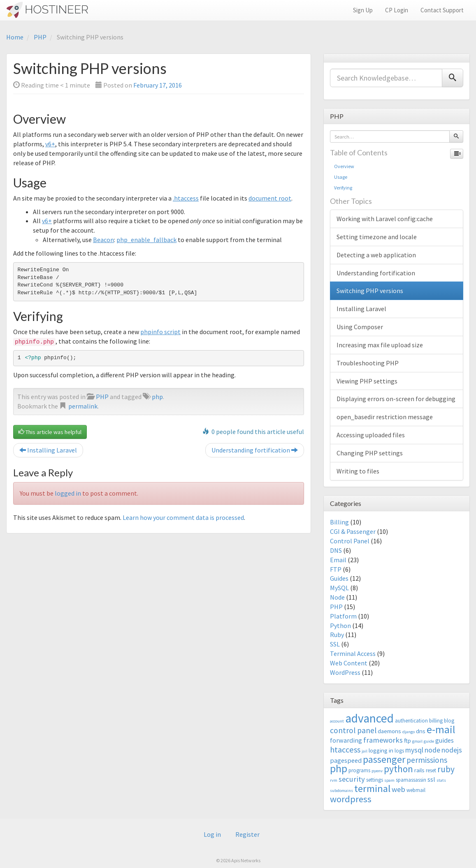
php (157, 397)
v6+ (50, 144)
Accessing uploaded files (371, 435)
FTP (336, 569)
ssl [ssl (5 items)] (431, 779)
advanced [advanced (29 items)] (369, 718)
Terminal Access (353, 653)
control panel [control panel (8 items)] (353, 730)
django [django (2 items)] (409, 732)
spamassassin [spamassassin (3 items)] (411, 780)
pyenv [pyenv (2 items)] (377, 771)
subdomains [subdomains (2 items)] (341, 791)
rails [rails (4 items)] (419, 770)
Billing (339, 522)
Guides (339, 578)
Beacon (103, 240)
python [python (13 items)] (398, 769)
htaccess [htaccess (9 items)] (345, 750)
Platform (343, 616)
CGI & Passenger (353, 531)
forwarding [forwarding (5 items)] (346, 740)
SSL (335, 644)
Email (338, 560)
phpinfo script (160, 332)
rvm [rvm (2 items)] (334, 780)
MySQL (339, 588)
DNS (336, 550)
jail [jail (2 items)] (365, 751)
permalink (83, 406)
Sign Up (363, 10)
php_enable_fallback (146, 240)
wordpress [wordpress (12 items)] (351, 799)
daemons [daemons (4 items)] (389, 731)
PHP (40, 37)
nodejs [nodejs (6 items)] (452, 750)
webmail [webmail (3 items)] (416, 790)
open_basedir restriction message (385, 417)
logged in (68, 493)
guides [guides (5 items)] (445, 740)
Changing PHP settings (370, 453)
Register (247, 834)
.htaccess (186, 198)
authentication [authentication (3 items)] (411, 721)
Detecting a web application (376, 255)
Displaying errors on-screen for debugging (396, 399)
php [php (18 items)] (339, 769)
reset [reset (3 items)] (431, 770)
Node (337, 597)
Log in (212, 834)
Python (340, 626)
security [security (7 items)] (352, 779)
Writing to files (358, 471)
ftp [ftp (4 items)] (408, 740)
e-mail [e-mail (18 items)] (441, 729)
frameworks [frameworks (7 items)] (383, 740)
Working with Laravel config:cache (385, 219)
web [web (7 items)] (398, 789)
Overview (344, 166)
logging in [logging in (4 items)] (381, 750)
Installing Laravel (48, 450)
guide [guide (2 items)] (429, 741)
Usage (341, 177)
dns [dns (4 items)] (421, 731)
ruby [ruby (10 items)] (446, 769)
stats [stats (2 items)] (441, 780)
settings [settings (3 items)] (375, 780)
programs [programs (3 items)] (359, 770)
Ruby (337, 635)
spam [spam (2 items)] (389, 780)
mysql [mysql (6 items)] (414, 750)
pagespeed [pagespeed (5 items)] (346, 760)
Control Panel (350, 541)
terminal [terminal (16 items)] (372, 788)
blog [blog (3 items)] (449, 721)
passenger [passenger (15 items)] (384, 759)
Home (15, 37)
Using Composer (360, 327)
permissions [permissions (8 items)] (427, 760)
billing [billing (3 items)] (436, 721)
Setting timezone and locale (377, 237)
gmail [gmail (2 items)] (417, 741)
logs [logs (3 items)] (399, 751)
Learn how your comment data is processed (183, 517)
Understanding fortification (255, 450)
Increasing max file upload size (380, 345)
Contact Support (442, 10)
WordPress (345, 672)
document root (270, 198)
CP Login (397, 10)
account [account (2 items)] (337, 721)
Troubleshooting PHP (368, 363)
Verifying (343, 188)
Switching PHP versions (370, 291)
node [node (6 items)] (432, 750)
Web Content (349, 663)
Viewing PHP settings (367, 381)
